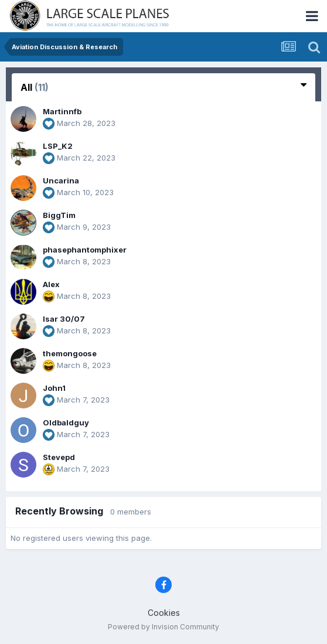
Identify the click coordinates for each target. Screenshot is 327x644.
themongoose (70, 353)
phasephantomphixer (85, 250)
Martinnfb (62, 111)
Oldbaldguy (66, 422)
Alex (51, 284)
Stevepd (59, 457)
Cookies (164, 613)
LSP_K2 (58, 146)
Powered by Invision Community (163, 627)
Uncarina (61, 180)
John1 (54, 388)
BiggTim (59, 215)
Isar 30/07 (64, 319)
